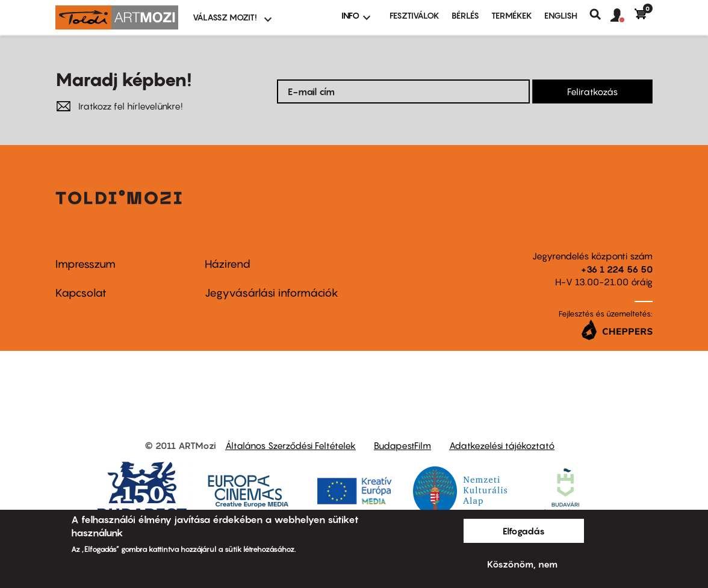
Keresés (600, 14)
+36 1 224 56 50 (617, 269)
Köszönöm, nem (522, 564)
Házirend (228, 264)
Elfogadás (524, 531)
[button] (623, 16)
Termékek (512, 15)
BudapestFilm (402, 445)
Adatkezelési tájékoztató (502, 445)
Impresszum (85, 264)
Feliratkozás (592, 91)
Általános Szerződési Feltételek (290, 445)
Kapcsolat (81, 293)
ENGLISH (561, 15)
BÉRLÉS (465, 15)
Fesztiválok (415, 15)
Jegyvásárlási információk (272, 293)
